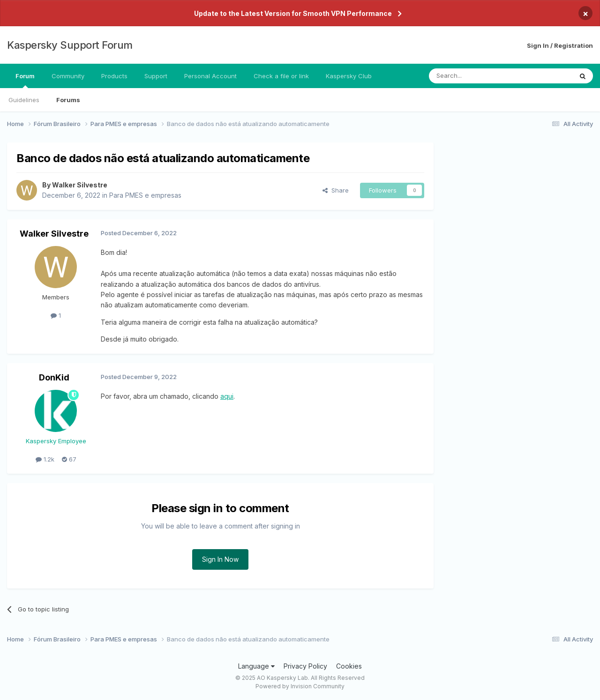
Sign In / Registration (560, 45)
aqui (227, 396)
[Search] (477, 76)
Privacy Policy (305, 666)
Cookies (349, 666)
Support (156, 76)
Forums (68, 100)
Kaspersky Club (349, 76)
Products (114, 76)
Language (256, 666)
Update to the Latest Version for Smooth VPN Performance (293, 13)
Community (68, 76)
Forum (25, 80)
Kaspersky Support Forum (70, 45)
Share (336, 190)
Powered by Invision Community (300, 686)
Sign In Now (220, 559)
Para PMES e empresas (145, 195)
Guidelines (24, 100)
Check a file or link (281, 76)
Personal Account (210, 76)
